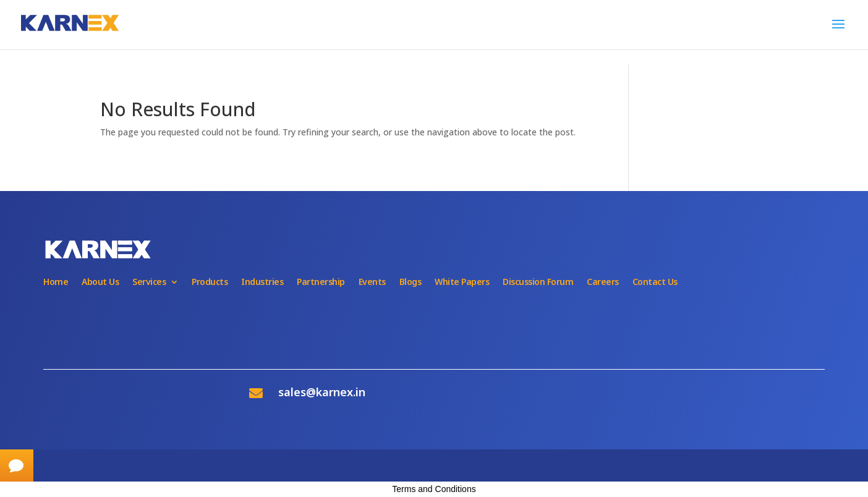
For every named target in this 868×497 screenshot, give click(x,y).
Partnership (321, 282)
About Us (100, 282)
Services (149, 282)
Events (372, 282)
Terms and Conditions (434, 489)
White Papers (462, 282)
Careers (603, 282)
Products (210, 282)
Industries (262, 282)
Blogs (411, 282)
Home (56, 282)
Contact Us (655, 282)
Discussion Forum (538, 282)
